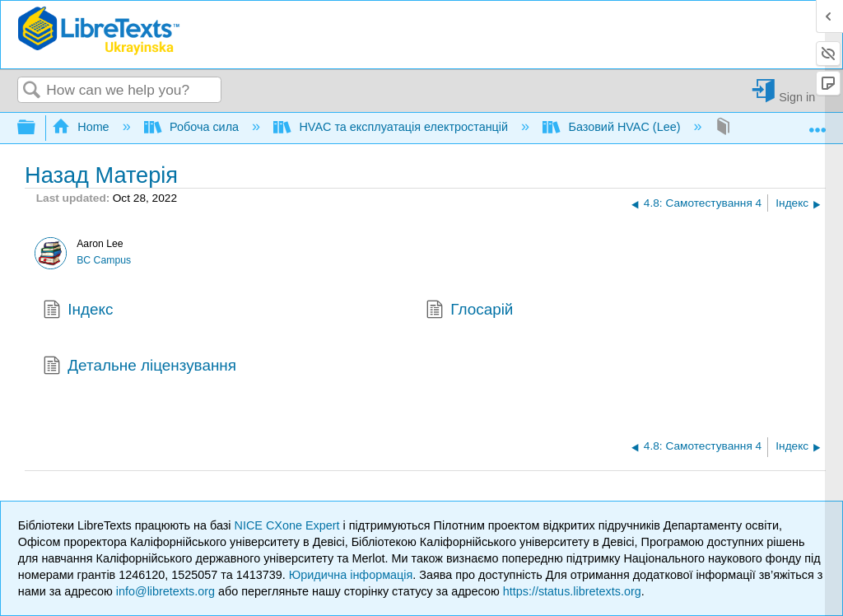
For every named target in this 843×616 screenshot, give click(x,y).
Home (82, 127)
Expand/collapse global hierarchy (37, 128)
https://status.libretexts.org (572, 591)
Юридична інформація (351, 575)
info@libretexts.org (165, 591)
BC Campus (104, 260)
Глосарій (470, 311)
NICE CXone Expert (289, 525)
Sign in (797, 97)
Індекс (78, 311)
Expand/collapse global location (817, 123)
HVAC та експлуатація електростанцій (392, 127)
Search (32, 91)
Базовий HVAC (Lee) (613, 127)
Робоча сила (193, 127)
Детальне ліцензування (140, 367)
